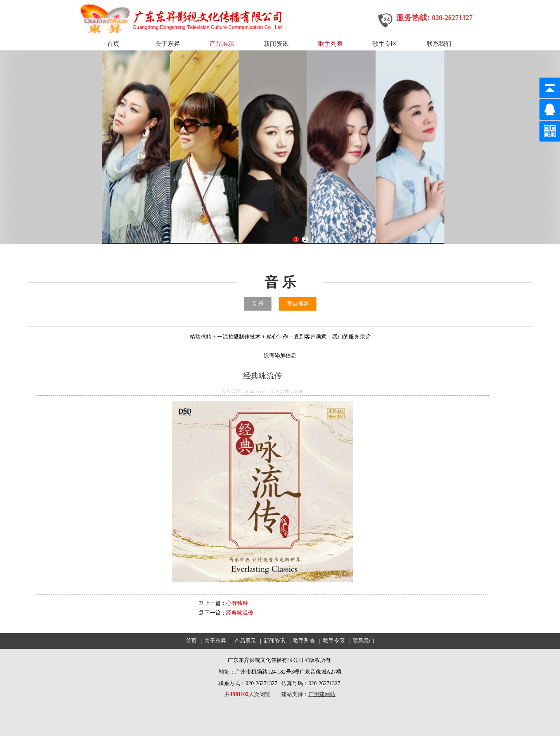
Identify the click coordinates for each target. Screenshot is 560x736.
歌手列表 (330, 44)
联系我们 (439, 44)
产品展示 (222, 44)
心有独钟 (237, 603)
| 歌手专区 (331, 641)
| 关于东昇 (213, 641)
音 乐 (258, 304)
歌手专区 (385, 44)
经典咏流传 (240, 613)
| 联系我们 (360, 641)
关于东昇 (168, 44)
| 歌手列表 (302, 641)
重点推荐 (298, 304)
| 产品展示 (242, 641)
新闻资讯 (276, 44)
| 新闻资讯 (272, 641)
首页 (113, 44)
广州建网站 (322, 694)
